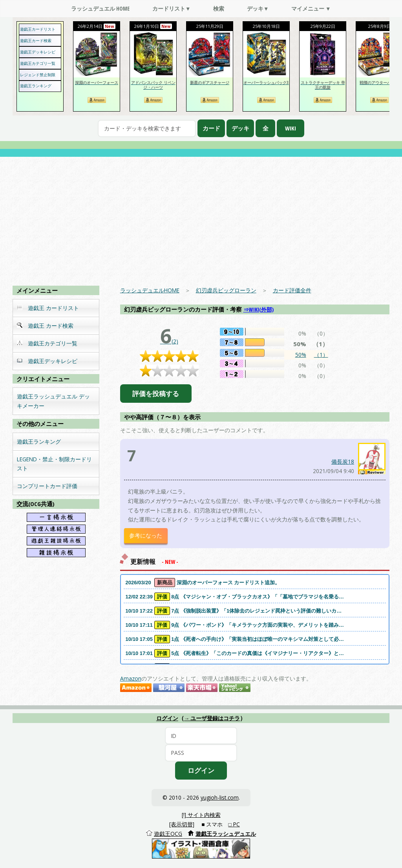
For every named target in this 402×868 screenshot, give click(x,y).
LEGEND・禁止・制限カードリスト (54, 464)
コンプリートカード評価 (47, 486)
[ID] (201, 736)
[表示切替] (182, 824)
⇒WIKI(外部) (259, 310)
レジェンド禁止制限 (38, 75)
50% (301, 355)
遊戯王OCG (168, 834)
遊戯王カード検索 (36, 40)
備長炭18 (343, 462)
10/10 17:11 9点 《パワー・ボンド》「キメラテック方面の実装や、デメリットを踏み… (235, 625)
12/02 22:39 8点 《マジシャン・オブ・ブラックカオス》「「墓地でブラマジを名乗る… (235, 597)
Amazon (131, 678)
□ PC (234, 824)
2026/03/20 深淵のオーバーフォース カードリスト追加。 (203, 583)
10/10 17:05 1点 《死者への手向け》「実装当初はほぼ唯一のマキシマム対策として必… (235, 639)
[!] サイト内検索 (201, 815)
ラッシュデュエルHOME (150, 290)
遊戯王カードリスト (38, 29)
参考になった (146, 535)
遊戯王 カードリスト (48, 308)
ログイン (167, 718)
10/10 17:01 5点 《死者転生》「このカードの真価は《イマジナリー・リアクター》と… (235, 653)
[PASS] (201, 753)
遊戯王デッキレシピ (38, 52)
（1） (321, 355)
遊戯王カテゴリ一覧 (38, 63)
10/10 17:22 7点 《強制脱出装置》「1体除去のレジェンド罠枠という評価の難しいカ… (234, 611)
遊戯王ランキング (36, 86)
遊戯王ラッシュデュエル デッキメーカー (53, 401)
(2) (169, 341)
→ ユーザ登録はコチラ (212, 718)
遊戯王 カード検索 (45, 326)
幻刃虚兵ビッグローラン (226, 290)
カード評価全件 (292, 290)
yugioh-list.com (220, 797)
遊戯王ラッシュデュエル (226, 834)
